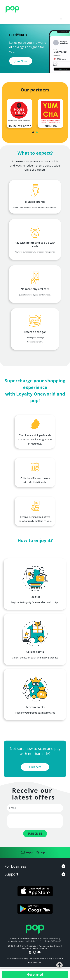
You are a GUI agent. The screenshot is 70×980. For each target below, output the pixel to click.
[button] (61, 19)
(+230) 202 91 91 (35, 941)
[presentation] (33, 132)
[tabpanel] (20, 113)
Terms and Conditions (50, 946)
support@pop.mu (16, 941)
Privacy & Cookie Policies (34, 949)
